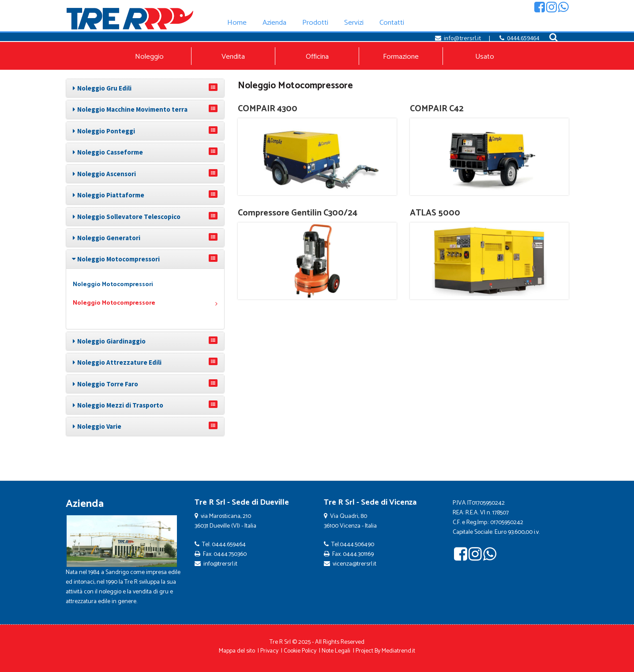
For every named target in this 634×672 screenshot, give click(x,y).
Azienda (85, 504)
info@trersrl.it (462, 38)
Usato (485, 57)
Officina (317, 57)
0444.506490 (357, 545)
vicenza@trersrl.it (355, 564)
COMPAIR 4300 (268, 109)
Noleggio (149, 57)
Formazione (401, 57)
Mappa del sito (237, 651)
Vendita (233, 57)
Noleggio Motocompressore (145, 303)
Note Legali (336, 651)
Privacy (269, 651)
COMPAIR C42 (437, 109)
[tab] (145, 88)
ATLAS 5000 (435, 213)
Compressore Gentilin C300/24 (298, 213)
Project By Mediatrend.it (385, 651)
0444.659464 (523, 38)
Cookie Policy (300, 651)
